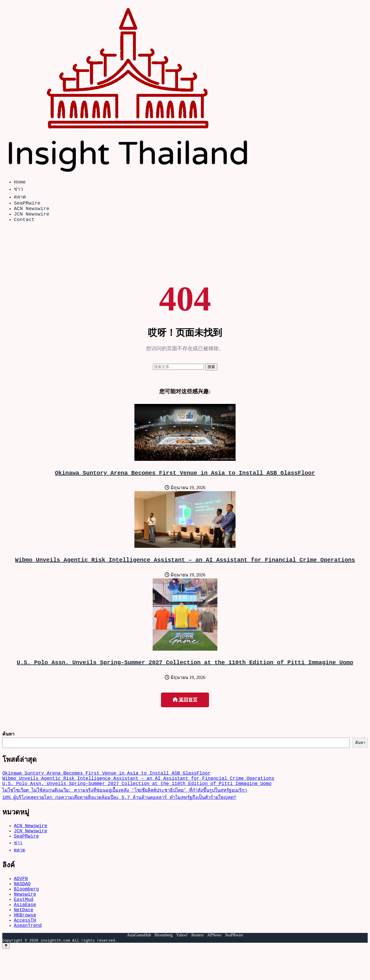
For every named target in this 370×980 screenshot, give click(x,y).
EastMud (24, 922)
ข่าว (18, 190)
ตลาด (20, 198)
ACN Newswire (32, 212)
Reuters (198, 964)
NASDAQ (22, 903)
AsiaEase (25, 929)
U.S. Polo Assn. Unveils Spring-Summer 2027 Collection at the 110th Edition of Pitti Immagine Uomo (185, 671)
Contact (24, 225)
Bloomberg (26, 910)
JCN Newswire (32, 218)
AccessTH (25, 948)
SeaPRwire (27, 205)
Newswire (25, 916)
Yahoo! (182, 964)
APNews (214, 964)
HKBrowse (25, 941)
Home (20, 183)
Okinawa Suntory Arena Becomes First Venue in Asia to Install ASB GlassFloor (185, 479)
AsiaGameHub (139, 964)
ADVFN (21, 897)
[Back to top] (6, 975)
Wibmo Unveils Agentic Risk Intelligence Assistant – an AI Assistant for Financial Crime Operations (185, 568)
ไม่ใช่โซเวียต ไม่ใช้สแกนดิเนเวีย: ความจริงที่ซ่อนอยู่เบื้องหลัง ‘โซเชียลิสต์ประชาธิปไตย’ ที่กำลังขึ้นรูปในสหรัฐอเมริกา (125, 804)
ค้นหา (8, 743)
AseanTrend (28, 954)
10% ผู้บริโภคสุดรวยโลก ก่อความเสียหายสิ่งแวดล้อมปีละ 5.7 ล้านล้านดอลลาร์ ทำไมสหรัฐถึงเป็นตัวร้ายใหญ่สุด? (119, 811)
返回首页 (185, 709)
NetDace (24, 935)
